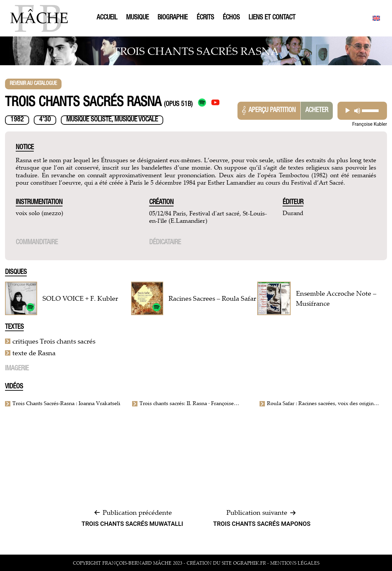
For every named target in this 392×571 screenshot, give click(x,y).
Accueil (107, 18)
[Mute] (357, 111)
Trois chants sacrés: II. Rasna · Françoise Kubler (187, 403)
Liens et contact (272, 18)
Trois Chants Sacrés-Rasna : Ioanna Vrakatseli (66, 403)
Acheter (317, 111)
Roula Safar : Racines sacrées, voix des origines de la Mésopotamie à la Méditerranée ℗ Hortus (323, 403)
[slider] (370, 111)
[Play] (348, 111)
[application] (362, 111)
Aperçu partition (269, 111)
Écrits (205, 18)
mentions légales (295, 563)
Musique (137, 18)
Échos (231, 18)
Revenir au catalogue (33, 84)
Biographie (173, 18)
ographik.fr (250, 563)
